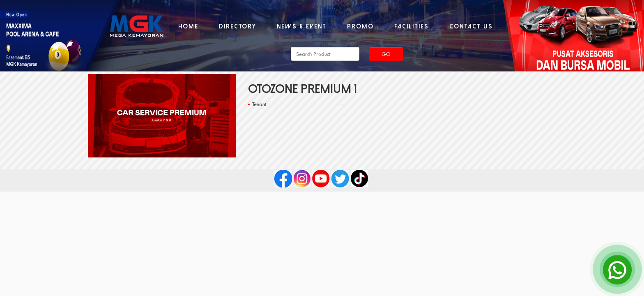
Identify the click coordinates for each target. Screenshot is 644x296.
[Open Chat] (617, 269)
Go (386, 54)
